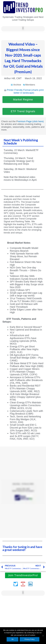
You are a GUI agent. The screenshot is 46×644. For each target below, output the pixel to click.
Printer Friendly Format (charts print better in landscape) (25, 91)
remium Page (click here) (31, 121)
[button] (23, 28)
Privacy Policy (30, 639)
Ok (13, 639)
